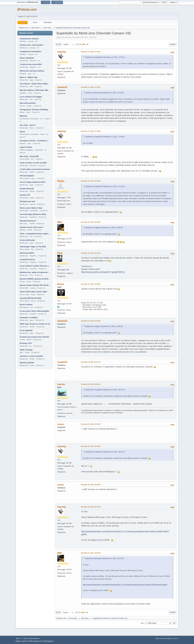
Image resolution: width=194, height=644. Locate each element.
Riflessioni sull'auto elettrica (32, 71)
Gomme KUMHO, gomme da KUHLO (35, 279)
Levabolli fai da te (27, 259)
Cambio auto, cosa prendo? (32, 45)
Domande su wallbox (29, 318)
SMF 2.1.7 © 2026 (22, 638)
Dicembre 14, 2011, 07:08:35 (91, 284)
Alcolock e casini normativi (31, 356)
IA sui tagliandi (26, 330)
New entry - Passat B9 (29, 156)
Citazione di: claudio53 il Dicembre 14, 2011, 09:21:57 (105, 390)
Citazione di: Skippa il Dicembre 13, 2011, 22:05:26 (104, 228)
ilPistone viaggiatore (27, 150)
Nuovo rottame (26, 305)
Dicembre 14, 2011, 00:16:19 (91, 253)
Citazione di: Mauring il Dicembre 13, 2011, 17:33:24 (104, 93)
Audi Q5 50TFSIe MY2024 (30, 298)
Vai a (142, 623)
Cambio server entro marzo (31, 227)
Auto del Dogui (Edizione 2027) (33, 214)
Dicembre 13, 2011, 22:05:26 (91, 181)
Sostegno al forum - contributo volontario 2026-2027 (35, 141)
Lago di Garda (26, 147)
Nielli (60, 253)
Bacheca (23, 143)
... (75, 44)
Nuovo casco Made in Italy (31, 208)
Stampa (172, 45)
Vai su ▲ (175, 638)
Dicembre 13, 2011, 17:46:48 (91, 131)
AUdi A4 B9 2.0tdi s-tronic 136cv (34, 292)
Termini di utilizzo (166, 638)
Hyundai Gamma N (28, 221)
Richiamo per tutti (27, 201)
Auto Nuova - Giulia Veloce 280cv (34, 84)
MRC (60, 222)
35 (87, 44)
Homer (61, 284)
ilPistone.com (27, 9)
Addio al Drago (26, 350)
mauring (62, 52)
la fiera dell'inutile (27, 240)
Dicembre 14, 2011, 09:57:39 (91, 507)
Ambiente (23, 41)
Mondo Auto (24, 48)
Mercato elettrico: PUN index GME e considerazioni (35, 90)
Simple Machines (34, 638)
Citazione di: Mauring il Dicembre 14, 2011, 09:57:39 (104, 558)
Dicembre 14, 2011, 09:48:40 (91, 446)
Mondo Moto (24, 198)
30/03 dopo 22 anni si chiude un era (35, 324)
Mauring (23, 116)
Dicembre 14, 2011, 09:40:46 (91, 424)
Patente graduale (27, 363)
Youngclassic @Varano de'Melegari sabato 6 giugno (35, 110)
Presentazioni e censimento (29, 119)
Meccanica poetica (28, 103)
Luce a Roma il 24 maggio (31, 97)
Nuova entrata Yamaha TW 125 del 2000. (35, 285)
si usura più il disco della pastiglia (34, 311)
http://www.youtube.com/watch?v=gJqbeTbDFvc (103, 272)
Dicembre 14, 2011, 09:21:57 (91, 362)
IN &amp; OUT (26, 343)
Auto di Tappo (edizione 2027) (32, 182)
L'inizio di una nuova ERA (31, 64)
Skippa (61, 181)
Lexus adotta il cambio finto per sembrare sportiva (35, 266)
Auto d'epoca (24, 307)
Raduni (22, 112)
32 (77, 44)
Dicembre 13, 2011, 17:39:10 (91, 87)
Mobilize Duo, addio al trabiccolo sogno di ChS (35, 272)
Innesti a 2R (25, 195)
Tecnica (22, 106)
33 (80, 44)
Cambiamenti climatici (29, 39)
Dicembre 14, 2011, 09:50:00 (91, 485)
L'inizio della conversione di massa (35, 169)
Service (22, 281)
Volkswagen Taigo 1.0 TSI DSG (33, 247)
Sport (22, 352)
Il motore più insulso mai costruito (34, 337)
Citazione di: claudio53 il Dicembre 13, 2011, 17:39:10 (105, 137)
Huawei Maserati (27, 189)
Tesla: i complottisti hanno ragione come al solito (35, 234)
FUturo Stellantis (27, 58)
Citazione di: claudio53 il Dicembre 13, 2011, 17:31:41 (105, 57)
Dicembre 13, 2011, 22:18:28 (91, 222)
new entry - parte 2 (28, 125)
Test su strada (24, 159)
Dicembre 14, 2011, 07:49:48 (91, 321)
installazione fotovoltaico (30, 51)
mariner (61, 384)
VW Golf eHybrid (27, 176)
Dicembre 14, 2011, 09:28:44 (91, 384)
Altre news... (24, 224)
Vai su (58, 612)
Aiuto (157, 638)
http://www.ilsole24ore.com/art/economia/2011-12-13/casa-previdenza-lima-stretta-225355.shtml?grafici (125, 585)
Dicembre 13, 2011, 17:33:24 (91, 52)
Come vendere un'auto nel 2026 (33, 163)
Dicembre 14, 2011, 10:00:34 (91, 553)
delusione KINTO (27, 253)
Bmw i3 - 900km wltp (28, 77)
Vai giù (58, 45)
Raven (22, 132)
